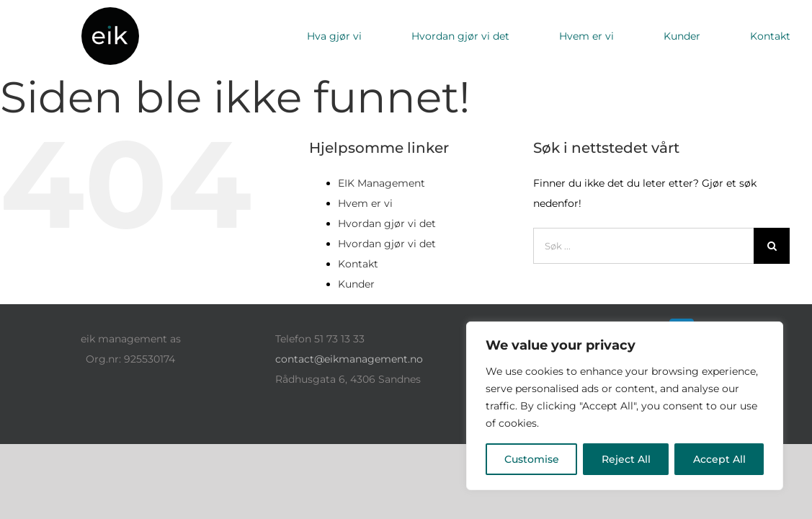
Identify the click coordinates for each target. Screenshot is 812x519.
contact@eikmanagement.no (349, 359)
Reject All (626, 459)
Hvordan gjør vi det (387, 223)
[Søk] (772, 246)
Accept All (719, 459)
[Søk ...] (643, 246)
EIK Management (382, 183)
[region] (625, 406)
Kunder (356, 284)
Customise (532, 459)
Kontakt (358, 264)
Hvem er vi (365, 203)
